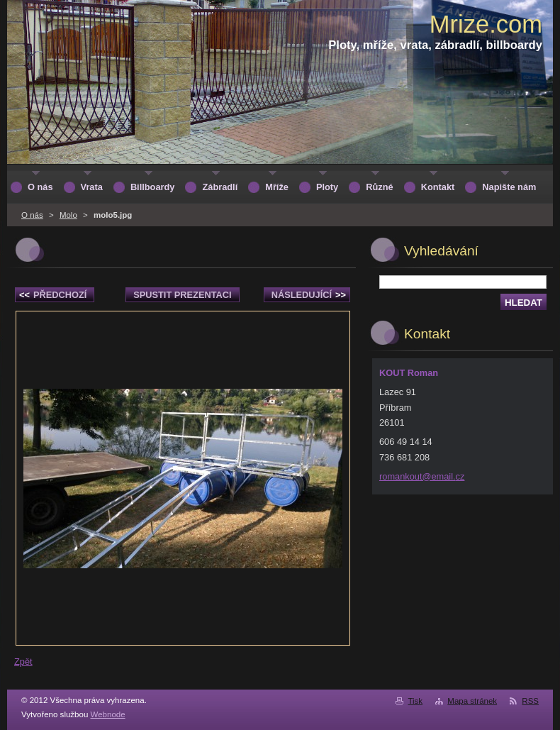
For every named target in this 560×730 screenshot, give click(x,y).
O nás (32, 215)
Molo (68, 215)
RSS (530, 701)
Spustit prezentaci (182, 295)
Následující (309, 295)
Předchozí (53, 295)
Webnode (108, 714)
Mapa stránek (472, 701)
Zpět (23, 662)
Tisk (415, 701)
